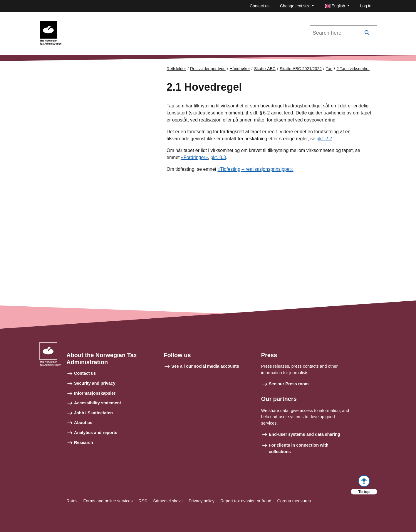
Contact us (260, 6)
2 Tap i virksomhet (353, 69)
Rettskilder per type (208, 69)
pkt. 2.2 (324, 139)
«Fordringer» (194, 157)
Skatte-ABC (265, 69)
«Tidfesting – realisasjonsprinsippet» (255, 169)
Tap (329, 69)
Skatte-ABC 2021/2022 (88, 24)
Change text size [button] (295, 6)
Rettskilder (176, 69)
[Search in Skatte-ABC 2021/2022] (343, 33)
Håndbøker (240, 69)
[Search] (367, 33)
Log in (366, 6)
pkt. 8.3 (218, 157)
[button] (337, 6)
